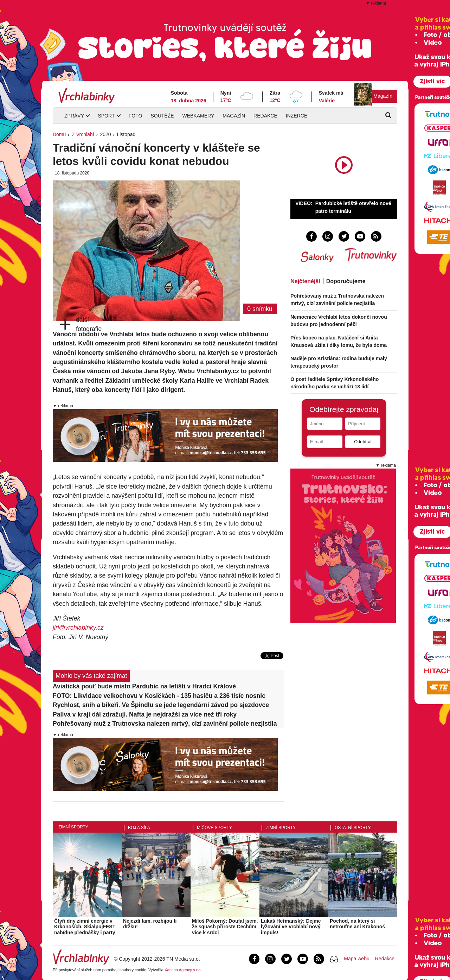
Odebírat (363, 442)
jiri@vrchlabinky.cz (78, 628)
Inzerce (297, 116)
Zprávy (74, 116)
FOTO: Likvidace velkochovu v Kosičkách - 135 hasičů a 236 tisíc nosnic (159, 696)
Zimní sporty (73, 827)
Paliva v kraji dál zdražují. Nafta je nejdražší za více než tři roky (145, 714)
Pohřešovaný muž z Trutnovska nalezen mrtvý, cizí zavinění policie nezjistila (165, 724)
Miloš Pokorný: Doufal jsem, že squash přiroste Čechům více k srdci (225, 927)
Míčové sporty (214, 828)
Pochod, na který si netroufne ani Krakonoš (357, 924)
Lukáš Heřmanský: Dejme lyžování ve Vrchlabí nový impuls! (291, 927)
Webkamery (198, 116)
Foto (136, 116)
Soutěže (162, 116)
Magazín (383, 96)
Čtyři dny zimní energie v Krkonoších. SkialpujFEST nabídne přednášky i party (85, 927)
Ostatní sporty (353, 828)
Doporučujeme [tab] (346, 281)
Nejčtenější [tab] (305, 281)
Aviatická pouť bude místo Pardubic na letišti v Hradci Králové (144, 686)
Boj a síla (139, 828)
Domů (59, 134)
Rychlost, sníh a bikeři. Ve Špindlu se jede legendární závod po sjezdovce (161, 705)
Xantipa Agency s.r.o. (183, 970)
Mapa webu (356, 959)
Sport (106, 116)
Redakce (265, 116)
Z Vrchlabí (83, 134)
